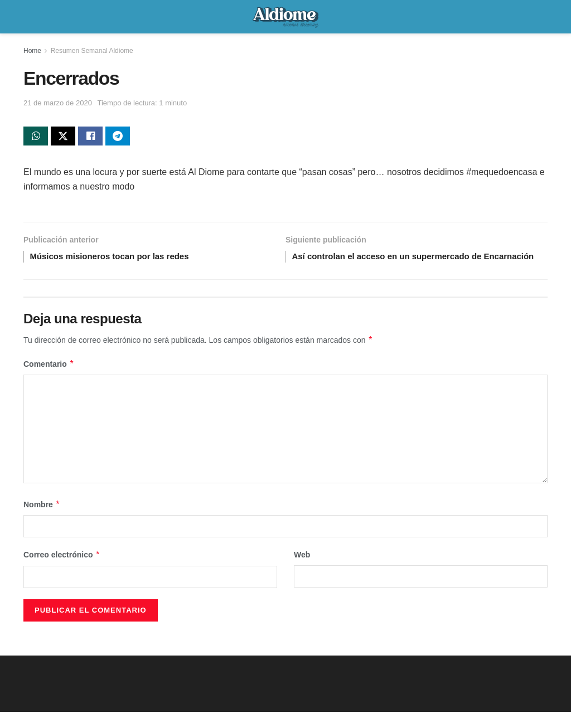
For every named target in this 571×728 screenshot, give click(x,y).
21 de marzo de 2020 (58, 103)
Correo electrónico (62, 571)
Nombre (42, 521)
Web (302, 571)
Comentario (49, 380)
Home (32, 51)
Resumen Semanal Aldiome (92, 51)
